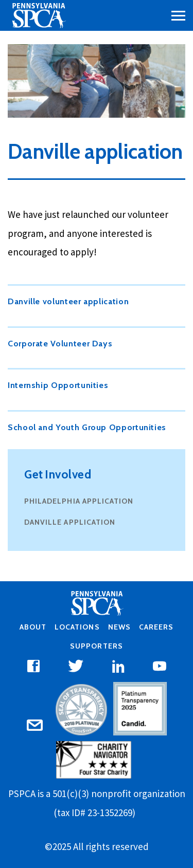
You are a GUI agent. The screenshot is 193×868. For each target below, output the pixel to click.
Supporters (96, 646)
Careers (156, 627)
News (119, 627)
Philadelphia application (79, 501)
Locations (77, 627)
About (33, 627)
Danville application (70, 522)
